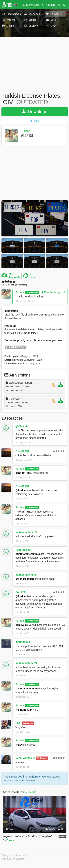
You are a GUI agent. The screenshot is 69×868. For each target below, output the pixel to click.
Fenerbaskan (23, 550)
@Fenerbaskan (25, 579)
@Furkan (21, 490)
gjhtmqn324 (23, 642)
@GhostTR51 (23, 473)
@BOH (20, 745)
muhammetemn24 (26, 532)
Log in (21, 777)
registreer (35, 777)
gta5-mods (22, 426)
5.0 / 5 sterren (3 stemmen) (14, 285)
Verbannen (28, 723)
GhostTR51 (22, 451)
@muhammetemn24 (28, 554)
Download (35, 112)
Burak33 (20, 592)
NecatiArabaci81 (25, 758)
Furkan (26, 131)
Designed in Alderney (14, 855)
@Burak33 (22, 625)
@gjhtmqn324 (24, 710)
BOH (18, 723)
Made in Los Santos (13, 859)
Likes (32, 277)
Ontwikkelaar (32, 292)
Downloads (15, 277)
